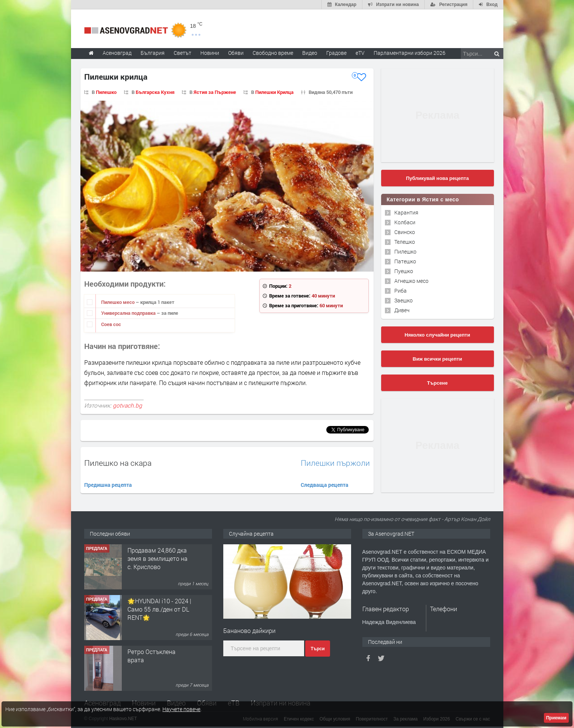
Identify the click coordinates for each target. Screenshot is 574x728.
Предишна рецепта (108, 485)
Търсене (437, 383)
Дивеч (402, 310)
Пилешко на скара (118, 463)
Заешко (404, 300)
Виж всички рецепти (437, 359)
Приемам (556, 718)
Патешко (405, 261)
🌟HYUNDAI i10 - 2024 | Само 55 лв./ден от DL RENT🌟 (159, 609)
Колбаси (405, 222)
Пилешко (106, 92)
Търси (317, 649)
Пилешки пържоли (335, 463)
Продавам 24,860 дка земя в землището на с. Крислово (158, 559)
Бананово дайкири (249, 631)
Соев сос (111, 324)
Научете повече (181, 709)
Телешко (405, 242)
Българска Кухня (155, 92)
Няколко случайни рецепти (437, 335)
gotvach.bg (127, 405)
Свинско (405, 232)
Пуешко (404, 271)
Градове (336, 53)
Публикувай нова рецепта (437, 178)
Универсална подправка (129, 313)
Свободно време (273, 53)
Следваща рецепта (325, 485)
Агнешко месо (411, 281)
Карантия (406, 212)
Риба (401, 291)
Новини (210, 53)
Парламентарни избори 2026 (410, 53)
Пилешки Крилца (274, 92)
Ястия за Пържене (215, 92)
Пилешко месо (118, 302)
